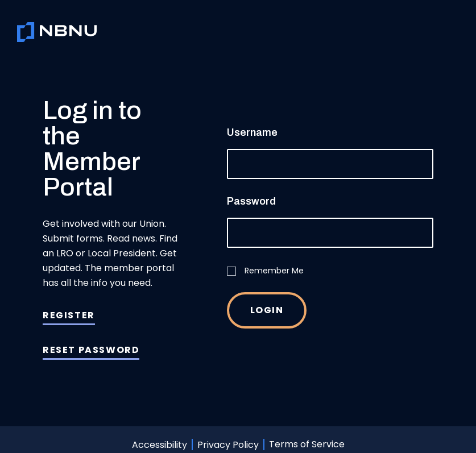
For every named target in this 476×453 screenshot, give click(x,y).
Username (252, 132)
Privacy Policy (228, 444)
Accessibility (160, 444)
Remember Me (265, 271)
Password (251, 201)
